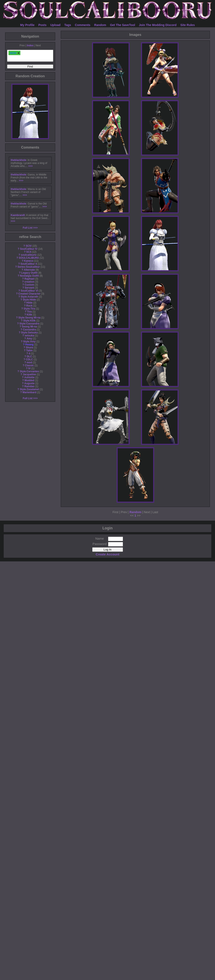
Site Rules (188, 25)
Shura (30, 348)
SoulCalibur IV (29, 249)
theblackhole (19, 160)
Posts (42, 25)
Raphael (29, 279)
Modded (30, 380)
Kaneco (29, 261)
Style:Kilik (30, 321)
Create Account (107, 554)
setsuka (29, 336)
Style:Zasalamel (29, 389)
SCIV (29, 246)
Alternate (30, 270)
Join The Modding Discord (158, 25)
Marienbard (29, 392)
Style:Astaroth (29, 297)
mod (29, 362)
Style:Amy (29, 342)
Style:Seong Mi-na (29, 318)
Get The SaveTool (122, 25)
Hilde (29, 303)
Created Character (29, 294)
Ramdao (29, 386)
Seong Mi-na (29, 327)
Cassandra (29, 330)
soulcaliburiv (29, 255)
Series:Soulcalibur (29, 267)
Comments (83, 25)
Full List (28, 228)
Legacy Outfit (29, 273)
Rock (29, 306)
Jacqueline (29, 374)
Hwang (29, 345)
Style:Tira (29, 309)
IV (29, 368)
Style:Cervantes (29, 371)
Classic (30, 365)
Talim (29, 351)
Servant (30, 288)
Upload (55, 25)
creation (29, 282)
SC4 (29, 252)
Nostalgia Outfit (29, 276)
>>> (30, 166)
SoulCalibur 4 (29, 264)
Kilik (29, 315)
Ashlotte (30, 377)
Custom (29, 285)
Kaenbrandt (18, 215)
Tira (30, 312)
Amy (29, 339)
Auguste (30, 383)
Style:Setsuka (29, 333)
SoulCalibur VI (29, 291)
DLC (29, 356)
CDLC (29, 359)
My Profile (27, 25)
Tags (68, 25)
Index (30, 45)
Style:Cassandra (29, 324)
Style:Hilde (29, 300)
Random (100, 25)
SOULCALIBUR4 (29, 258)
